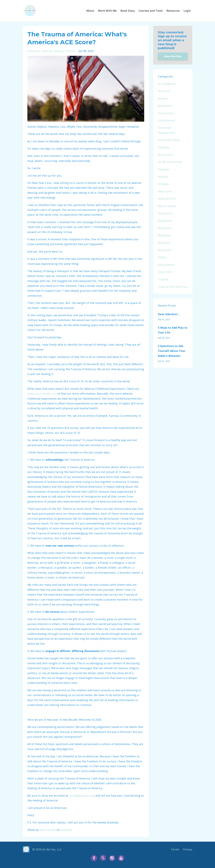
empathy (164, 147)
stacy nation (166, 265)
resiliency (164, 243)
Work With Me (107, 11)
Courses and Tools (151, 11)
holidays (163, 184)
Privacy (188, 849)
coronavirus (166, 113)
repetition (165, 228)
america (47, 51)
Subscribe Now (173, 56)
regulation (165, 221)
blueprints (165, 106)
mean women (167, 199)
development (167, 120)
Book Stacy (128, 11)
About (90, 11)
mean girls (165, 191)
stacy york (165, 272)
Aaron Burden (48, 830)
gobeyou (164, 169)
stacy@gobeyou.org (82, 796)
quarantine (165, 213)
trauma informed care (173, 287)
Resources (173, 11)
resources (164, 250)
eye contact (166, 155)
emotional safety (169, 140)
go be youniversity (170, 162)
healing (58, 51)
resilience (164, 235)
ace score (34, 51)
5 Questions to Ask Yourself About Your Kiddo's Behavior (172, 351)
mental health (167, 206)
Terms (175, 849)
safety (162, 257)
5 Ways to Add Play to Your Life (173, 330)
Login (187, 11)
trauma (70, 51)
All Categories (167, 84)
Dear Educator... (169, 314)
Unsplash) (66, 830)
